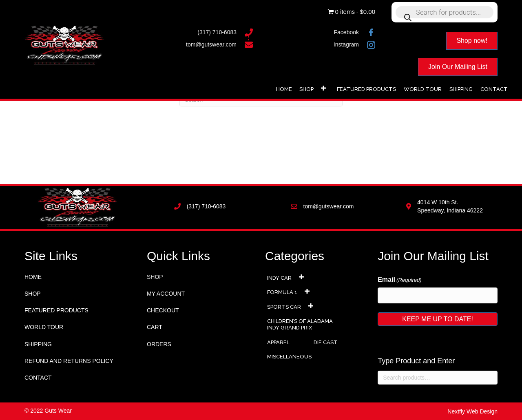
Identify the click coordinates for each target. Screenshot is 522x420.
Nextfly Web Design (472, 411)
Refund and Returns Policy (69, 361)
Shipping (38, 344)
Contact (38, 378)
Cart (155, 327)
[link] (284, 88)
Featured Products (56, 310)
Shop (33, 294)
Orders (159, 344)
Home (33, 277)
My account (166, 294)
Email (399, 280)
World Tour (44, 327)
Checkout (163, 310)
